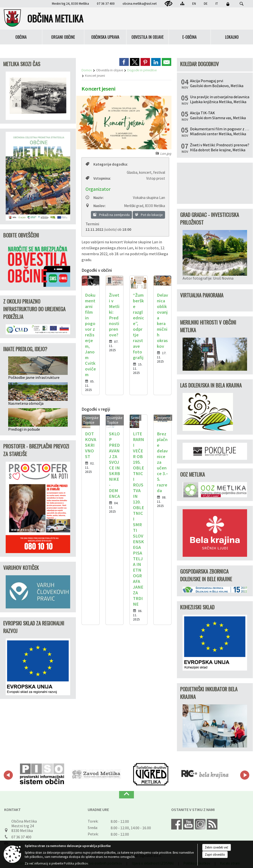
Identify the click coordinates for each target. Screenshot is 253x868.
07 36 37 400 (21, 837)
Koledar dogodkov (200, 64)
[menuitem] (21, 37)
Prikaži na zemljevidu (111, 215)
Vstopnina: (98, 178)
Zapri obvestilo (215, 855)
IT (217, 4)
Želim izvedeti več (217, 847)
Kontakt (12, 810)
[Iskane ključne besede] (237, 4)
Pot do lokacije (149, 215)
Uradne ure (98, 810)
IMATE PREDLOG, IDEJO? (25, 349)
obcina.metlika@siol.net (140, 4)
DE (206, 4)
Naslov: (96, 206)
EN (194, 4)
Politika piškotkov (76, 863)
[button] (8, 775)
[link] (124, 62)
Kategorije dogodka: (107, 164)
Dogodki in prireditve (142, 70)
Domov (87, 70)
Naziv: (95, 198)
